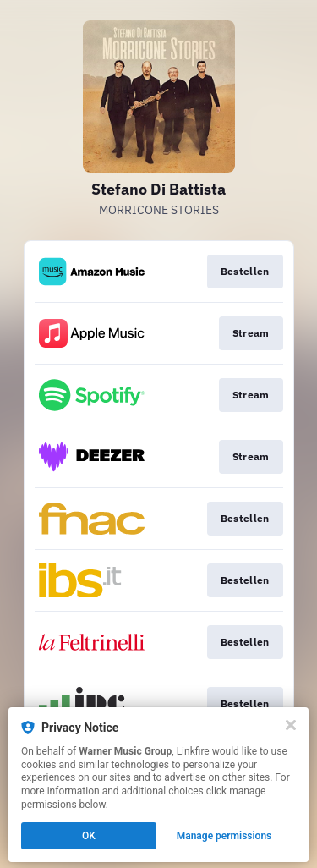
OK (89, 836)
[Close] (291, 725)
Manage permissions (224, 836)
